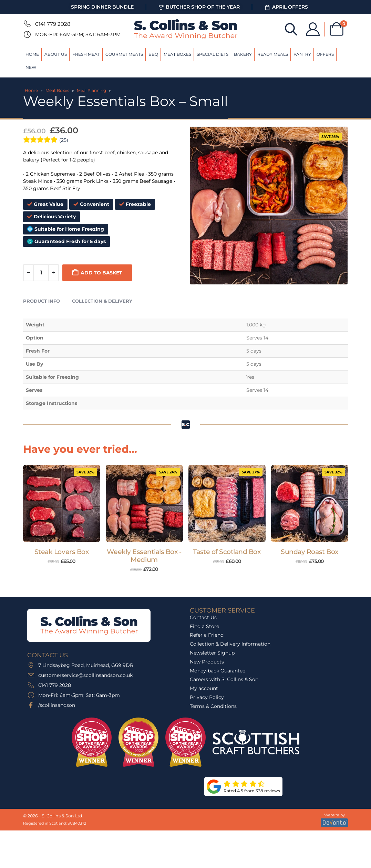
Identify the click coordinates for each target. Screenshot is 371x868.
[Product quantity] (41, 273)
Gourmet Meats (124, 54)
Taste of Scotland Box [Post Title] (227, 552)
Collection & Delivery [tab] (102, 301)
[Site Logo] (186, 29)
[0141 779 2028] (27, 24)
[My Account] (312, 29)
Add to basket (101, 273)
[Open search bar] (291, 29)
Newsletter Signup (212, 653)
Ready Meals (273, 54)
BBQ (153, 54)
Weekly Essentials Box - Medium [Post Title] (144, 556)
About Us (56, 54)
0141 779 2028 (53, 24)
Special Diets (213, 54)
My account (204, 688)
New (31, 67)
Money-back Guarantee (218, 671)
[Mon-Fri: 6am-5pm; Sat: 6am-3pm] (27, 34)
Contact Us (203, 617)
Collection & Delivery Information (230, 644)
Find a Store (204, 626)
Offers (325, 54)
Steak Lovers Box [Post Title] (61, 552)
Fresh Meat (86, 54)
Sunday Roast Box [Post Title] (309, 552)
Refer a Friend (207, 635)
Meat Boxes (177, 54)
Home (32, 54)
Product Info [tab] (42, 301)
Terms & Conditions (213, 706)
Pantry (302, 54)
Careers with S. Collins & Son (224, 679)
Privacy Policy (207, 697)
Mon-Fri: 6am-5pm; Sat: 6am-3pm (78, 34)
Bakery (243, 54)
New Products (207, 662)
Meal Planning (91, 90)
